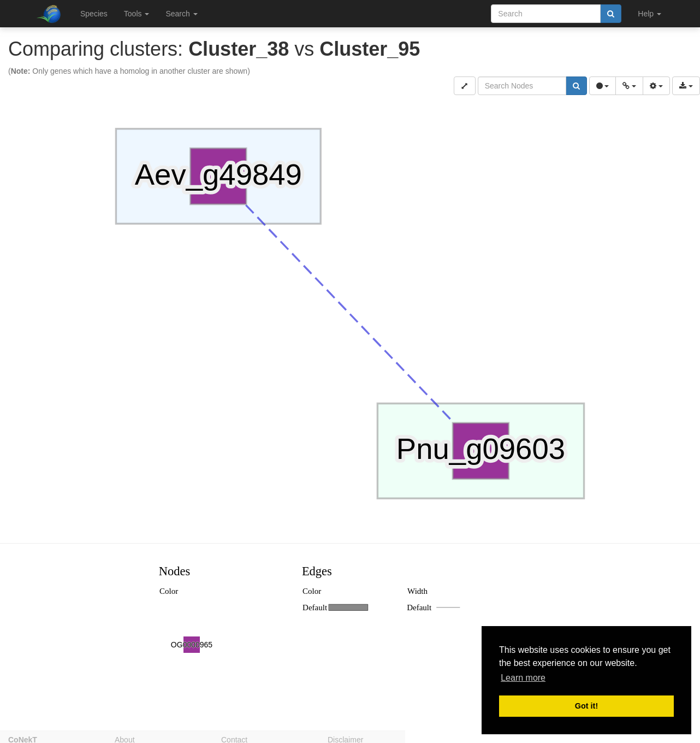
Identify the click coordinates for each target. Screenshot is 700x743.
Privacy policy (458, 738)
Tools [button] (137, 14)
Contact (234, 738)
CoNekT (23, 738)
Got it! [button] (586, 706)
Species (94, 14)
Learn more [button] (523, 678)
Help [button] (649, 14)
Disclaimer (345, 738)
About (125, 738)
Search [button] (181, 14)
